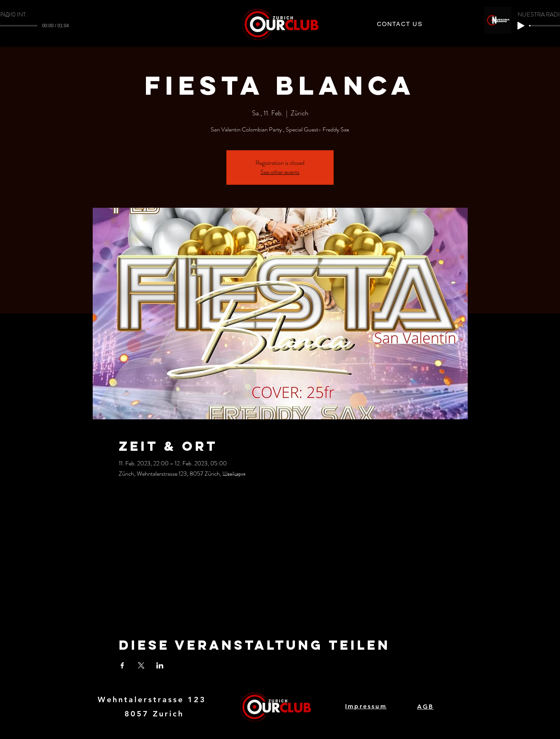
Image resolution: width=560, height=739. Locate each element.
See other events (280, 172)
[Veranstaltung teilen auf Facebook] (122, 665)
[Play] (521, 26)
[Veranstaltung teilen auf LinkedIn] (160, 665)
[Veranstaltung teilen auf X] (141, 665)
